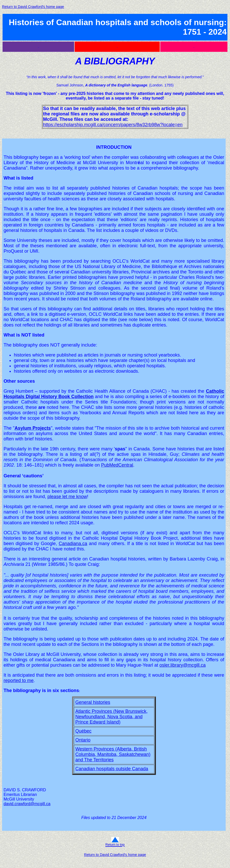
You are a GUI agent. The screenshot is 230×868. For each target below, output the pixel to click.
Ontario (83, 740)
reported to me (19, 680)
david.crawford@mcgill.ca (27, 804)
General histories (93, 702)
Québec (83, 731)
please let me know (67, 497)
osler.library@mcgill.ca (183, 665)
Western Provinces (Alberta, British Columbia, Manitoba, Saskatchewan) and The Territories (113, 754)
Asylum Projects (33, 428)
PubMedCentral (117, 465)
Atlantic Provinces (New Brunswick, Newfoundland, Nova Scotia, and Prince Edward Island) (112, 717)
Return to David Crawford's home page (33, 7)
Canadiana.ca (73, 544)
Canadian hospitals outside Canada (112, 769)
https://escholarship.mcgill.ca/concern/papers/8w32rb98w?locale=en (113, 125)
